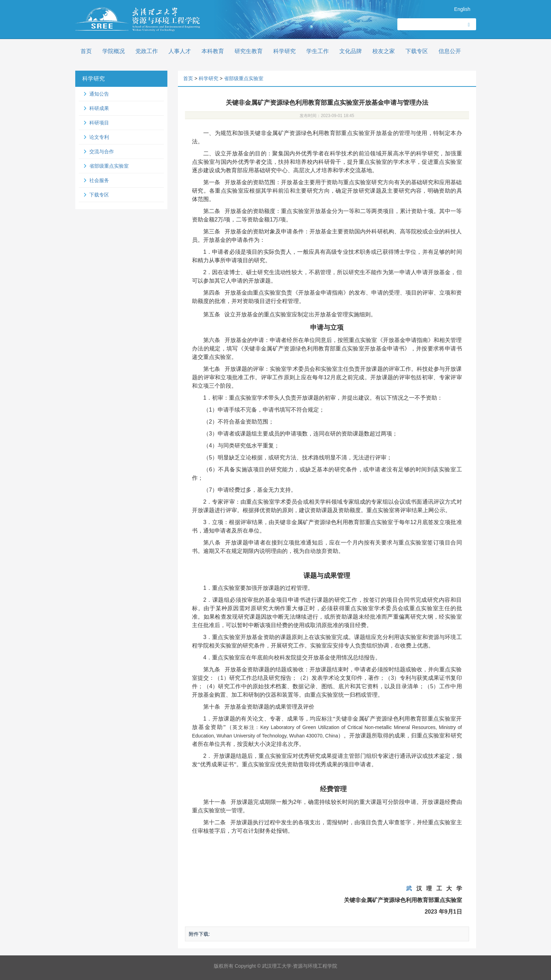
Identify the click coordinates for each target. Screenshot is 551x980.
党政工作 (147, 51)
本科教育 (213, 51)
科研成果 (99, 108)
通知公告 (99, 94)
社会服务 (99, 180)
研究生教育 (249, 51)
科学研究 (284, 51)
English (462, 9)
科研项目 (99, 123)
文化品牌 (351, 51)
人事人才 (180, 51)
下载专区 (417, 51)
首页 (86, 51)
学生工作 (318, 51)
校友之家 (384, 51)
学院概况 (114, 51)
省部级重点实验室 (109, 166)
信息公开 (450, 51)
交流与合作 (102, 151)
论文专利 (99, 137)
